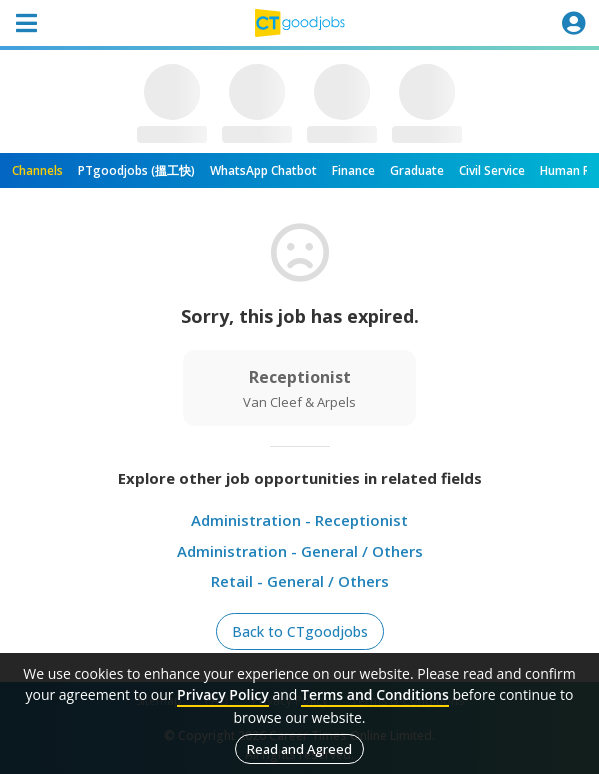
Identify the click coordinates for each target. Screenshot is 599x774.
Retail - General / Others (300, 581)
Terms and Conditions (375, 694)
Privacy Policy (223, 694)
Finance (353, 170)
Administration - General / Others (300, 551)
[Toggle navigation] (26, 23)
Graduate (417, 170)
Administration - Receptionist (299, 520)
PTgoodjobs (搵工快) (136, 170)
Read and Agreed (299, 749)
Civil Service (492, 170)
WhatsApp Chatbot (263, 170)
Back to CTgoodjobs (300, 631)
